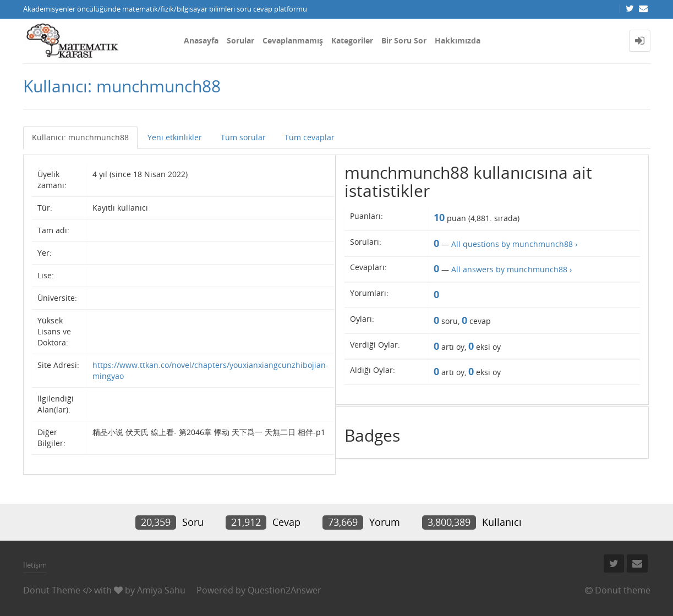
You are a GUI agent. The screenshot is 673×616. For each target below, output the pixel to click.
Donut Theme (52, 590)
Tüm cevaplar (310, 137)
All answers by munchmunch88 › (511, 269)
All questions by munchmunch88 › (514, 244)
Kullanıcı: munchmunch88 (80, 137)
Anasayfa (201, 40)
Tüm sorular (243, 137)
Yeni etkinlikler (175, 137)
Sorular (240, 40)
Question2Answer (284, 590)
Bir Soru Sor (404, 40)
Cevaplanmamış (293, 40)
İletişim (35, 565)
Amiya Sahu (161, 590)
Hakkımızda (458, 40)
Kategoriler (352, 40)
